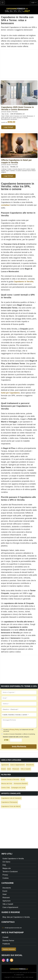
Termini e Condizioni (10, 872)
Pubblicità (6, 944)
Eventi (4, 769)
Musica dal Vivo (7, 784)
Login (34, 2)
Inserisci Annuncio (9, 949)
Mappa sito (7, 868)
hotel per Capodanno (10, 393)
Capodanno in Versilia (24, 282)
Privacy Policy (14, 730)
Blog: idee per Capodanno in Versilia (16, 917)
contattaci (5, 205)
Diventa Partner (8, 941)
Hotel (9, 769)
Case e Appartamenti (17, 765)
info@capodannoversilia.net (13, 928)
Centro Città (6, 788)
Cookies (6, 878)
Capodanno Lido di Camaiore (11, 798)
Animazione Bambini (21, 784)
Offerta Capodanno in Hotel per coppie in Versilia (16, 161)
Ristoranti (16, 769)
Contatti (5, 937)
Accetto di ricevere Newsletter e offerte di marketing (18, 734)
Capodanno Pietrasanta (9, 802)
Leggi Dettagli (8, 127)
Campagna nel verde (18, 788)
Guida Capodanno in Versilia (13, 859)
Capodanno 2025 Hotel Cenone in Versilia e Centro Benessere (18, 108)
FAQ (4, 865)
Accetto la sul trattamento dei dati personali (17, 730)
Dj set (23, 779)
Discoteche (30, 765)
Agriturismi (5, 765)
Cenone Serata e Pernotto (10, 779)
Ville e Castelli (26, 769)
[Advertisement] (19, 64)
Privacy (5, 875)
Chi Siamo (6, 862)
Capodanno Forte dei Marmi (11, 806)
